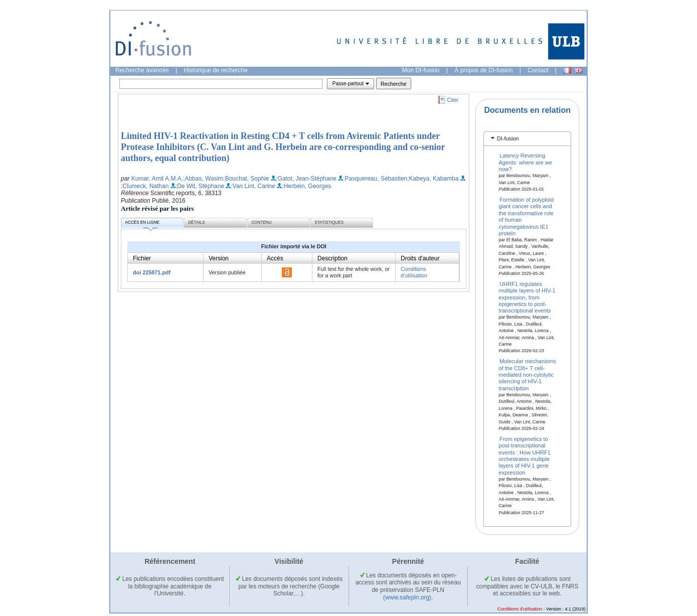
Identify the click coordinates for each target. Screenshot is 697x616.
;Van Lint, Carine (253, 186)
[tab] (527, 139)
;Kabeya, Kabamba (433, 179)
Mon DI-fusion (421, 70)
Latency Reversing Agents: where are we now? (526, 162)
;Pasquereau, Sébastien (375, 179)
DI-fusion (508, 138)
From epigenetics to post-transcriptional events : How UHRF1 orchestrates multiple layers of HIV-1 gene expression (525, 455)
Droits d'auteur (420, 258)
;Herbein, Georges (306, 186)
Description (332, 258)
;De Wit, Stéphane (200, 186)
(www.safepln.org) (407, 597)
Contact (538, 70)
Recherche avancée (142, 70)
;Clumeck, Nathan (145, 186)
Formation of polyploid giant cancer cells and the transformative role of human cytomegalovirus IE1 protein (527, 216)
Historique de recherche (216, 70)
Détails (197, 222)
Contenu (261, 222)
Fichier (142, 258)
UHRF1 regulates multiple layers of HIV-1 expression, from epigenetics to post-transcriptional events (527, 297)
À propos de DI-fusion (483, 70)
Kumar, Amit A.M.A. (157, 179)
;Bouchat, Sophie (246, 179)
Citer (453, 100)
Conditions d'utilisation (414, 272)
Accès (275, 258)
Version (219, 258)
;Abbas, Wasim (203, 179)
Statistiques (329, 222)
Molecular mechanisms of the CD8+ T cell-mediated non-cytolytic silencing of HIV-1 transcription (528, 375)
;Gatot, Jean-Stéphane (306, 179)
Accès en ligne (142, 224)
